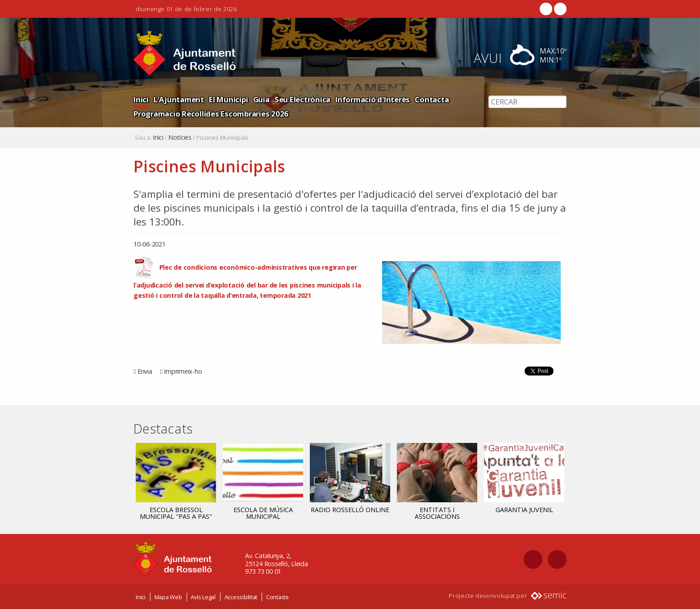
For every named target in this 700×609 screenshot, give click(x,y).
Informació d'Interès (373, 99)
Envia (145, 371)
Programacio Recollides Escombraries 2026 (211, 114)
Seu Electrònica (302, 99)
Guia (261, 99)
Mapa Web (168, 597)
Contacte (277, 597)
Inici (141, 99)
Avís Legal (203, 597)
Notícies (180, 138)
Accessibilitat (241, 597)
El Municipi (228, 99)
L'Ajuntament (179, 99)
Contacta (432, 99)
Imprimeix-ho (183, 371)
